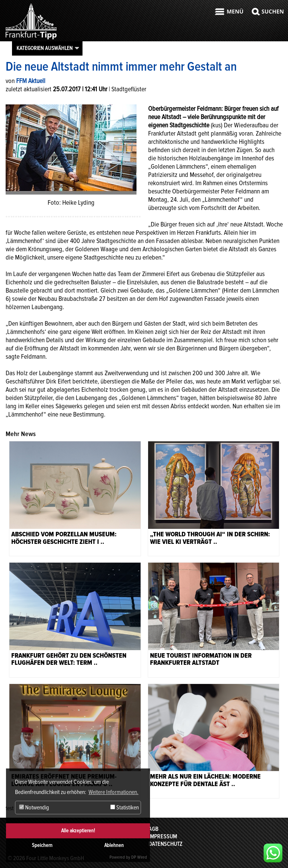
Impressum (163, 836)
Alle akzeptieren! (78, 831)
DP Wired (139, 857)
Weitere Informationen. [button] (113, 792)
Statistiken (124, 808)
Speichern (42, 845)
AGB (154, 829)
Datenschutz (166, 844)
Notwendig (34, 808)
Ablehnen (114, 845)
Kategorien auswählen (45, 48)
